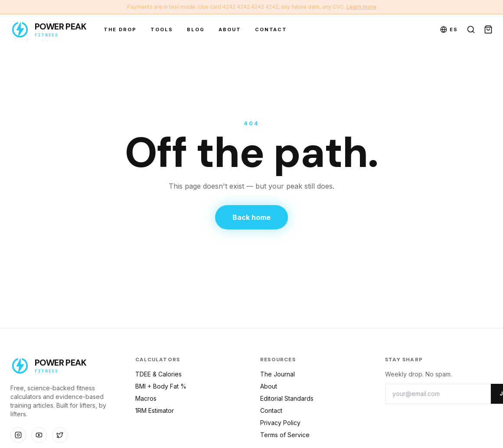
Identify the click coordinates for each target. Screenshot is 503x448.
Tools (162, 29)
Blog (196, 29)
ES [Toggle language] (449, 29)
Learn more (361, 7)
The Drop (120, 29)
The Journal (278, 374)
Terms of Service (285, 435)
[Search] (471, 29)
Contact (271, 29)
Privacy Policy (280, 423)
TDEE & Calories (158, 374)
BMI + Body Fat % (161, 386)
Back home (251, 217)
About (230, 29)
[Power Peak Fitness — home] (48, 29)
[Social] (18, 435)
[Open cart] (488, 29)
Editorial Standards (287, 398)
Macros (146, 398)
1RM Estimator (155, 410)
